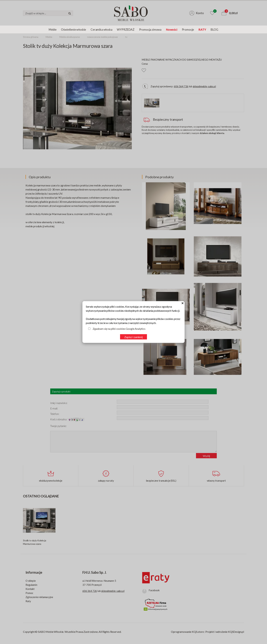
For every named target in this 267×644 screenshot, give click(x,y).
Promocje (188, 30)
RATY (202, 30)
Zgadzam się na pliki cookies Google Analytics (119, 329)
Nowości (172, 30)
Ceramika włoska (101, 30)
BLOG (214, 30)
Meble (53, 30)
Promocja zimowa (150, 30)
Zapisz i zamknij (133, 337)
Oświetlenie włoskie (73, 30)
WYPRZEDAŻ (126, 30)
